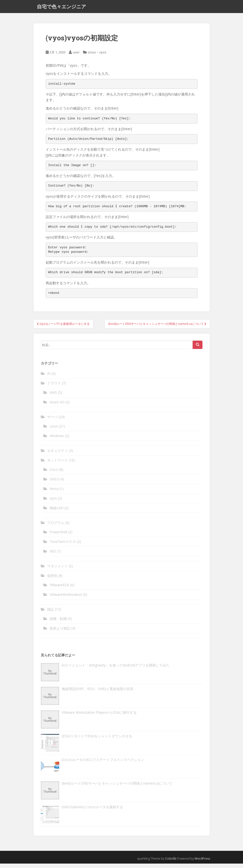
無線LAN (57, 512)
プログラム (56, 527)
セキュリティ (57, 455)
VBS (53, 555)
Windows (57, 440)
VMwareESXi (59, 589)
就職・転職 (58, 623)
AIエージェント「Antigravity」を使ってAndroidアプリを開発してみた (116, 669)
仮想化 (52, 580)
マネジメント (57, 570)
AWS (53, 397)
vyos (103, 56)
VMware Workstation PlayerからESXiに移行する (99, 717)
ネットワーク (57, 464)
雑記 (51, 613)
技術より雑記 (60, 632)
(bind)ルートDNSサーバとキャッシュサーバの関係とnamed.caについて (117, 787)
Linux (92, 56)
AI (49, 378)
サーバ (52, 421)
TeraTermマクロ (63, 546)
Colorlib (171, 863)
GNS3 (54, 483)
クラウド (54, 387)
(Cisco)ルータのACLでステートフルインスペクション (103, 764)
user (76, 56)
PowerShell (58, 536)
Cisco (54, 474)
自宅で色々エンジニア (61, 9)
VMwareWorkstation (66, 599)
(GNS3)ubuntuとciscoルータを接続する (92, 811)
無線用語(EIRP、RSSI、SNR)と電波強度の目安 (98, 693)
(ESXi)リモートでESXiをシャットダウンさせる (97, 740)
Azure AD (57, 406)
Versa (54, 493)
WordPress (202, 863)
